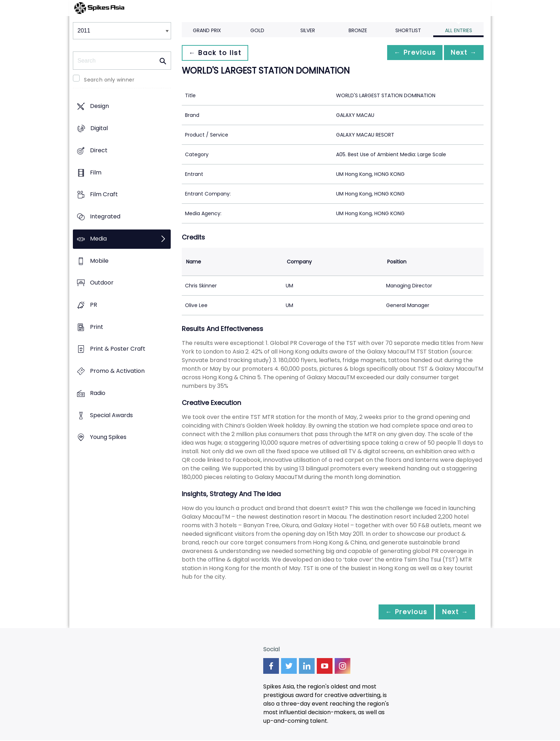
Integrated (105, 216)
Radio (98, 393)
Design (99, 106)
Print (97, 327)
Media (98, 239)
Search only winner (109, 80)
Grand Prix (207, 30)
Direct (99, 150)
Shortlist (408, 30)
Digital (99, 129)
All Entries (459, 30)
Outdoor (102, 283)
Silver (308, 30)
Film (96, 172)
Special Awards (111, 415)
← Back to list (217, 53)
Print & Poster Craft (118, 349)
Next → (462, 53)
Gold (257, 30)
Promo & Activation (117, 371)
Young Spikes (108, 437)
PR (94, 305)
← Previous (409, 53)
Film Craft (104, 195)
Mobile (99, 261)
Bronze (358, 30)
